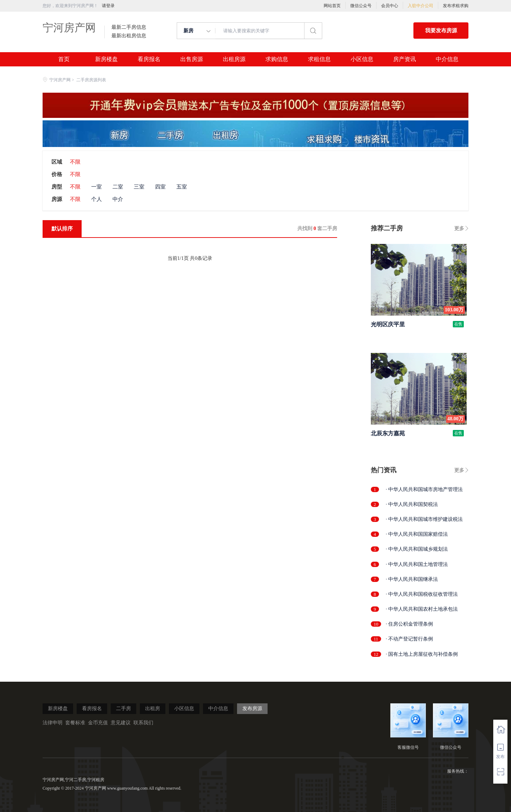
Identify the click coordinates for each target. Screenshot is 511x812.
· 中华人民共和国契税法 (412, 504)
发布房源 (252, 709)
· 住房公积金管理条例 (409, 624)
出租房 (153, 709)
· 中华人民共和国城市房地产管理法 (424, 489)
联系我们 (143, 723)
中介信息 (447, 59)
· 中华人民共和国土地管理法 (417, 564)
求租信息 (319, 59)
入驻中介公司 (421, 6)
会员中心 (390, 6)
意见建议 (121, 723)
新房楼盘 (106, 59)
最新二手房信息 (129, 27)
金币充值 (98, 723)
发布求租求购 (456, 6)
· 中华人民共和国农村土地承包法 (422, 609)
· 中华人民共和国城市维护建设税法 (424, 519)
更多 (459, 228)
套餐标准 (75, 723)
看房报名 (149, 59)
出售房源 (192, 59)
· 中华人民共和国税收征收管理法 (422, 594)
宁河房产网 (69, 28)
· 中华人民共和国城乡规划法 (417, 549)
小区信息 (362, 59)
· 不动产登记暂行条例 (409, 639)
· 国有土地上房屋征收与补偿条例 (422, 654)
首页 (64, 59)
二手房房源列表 (91, 80)
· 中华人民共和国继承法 (412, 579)
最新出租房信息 (129, 36)
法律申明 (53, 723)
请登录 (108, 6)
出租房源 (234, 59)
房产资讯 (405, 59)
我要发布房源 (441, 31)
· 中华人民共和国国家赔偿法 (417, 534)
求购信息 (277, 59)
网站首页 (332, 6)
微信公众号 (361, 6)
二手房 (123, 709)
